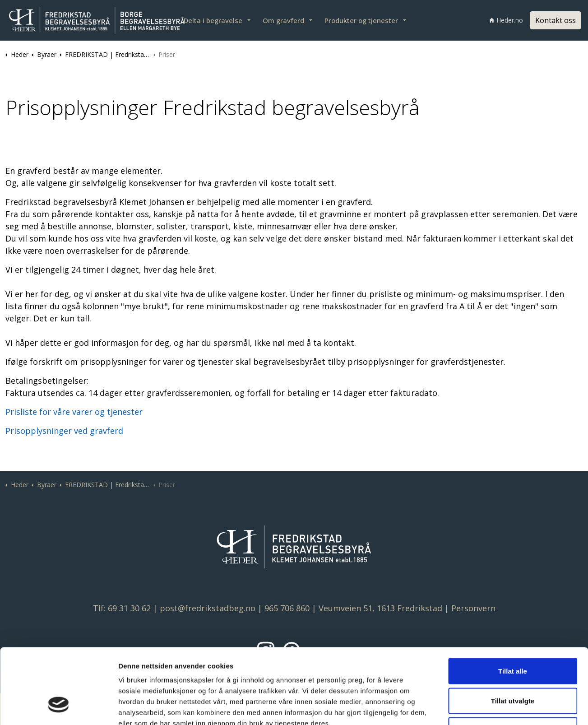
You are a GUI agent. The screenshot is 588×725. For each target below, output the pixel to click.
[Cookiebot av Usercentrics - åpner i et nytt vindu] (58, 707)
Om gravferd (283, 20)
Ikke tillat (513, 666)
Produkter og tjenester (361, 20)
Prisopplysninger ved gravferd (64, 431)
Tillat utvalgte (513, 636)
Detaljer (479, 707)
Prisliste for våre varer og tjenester (74, 412)
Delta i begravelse (213, 20)
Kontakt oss (556, 20)
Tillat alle (513, 606)
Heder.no (506, 20)
